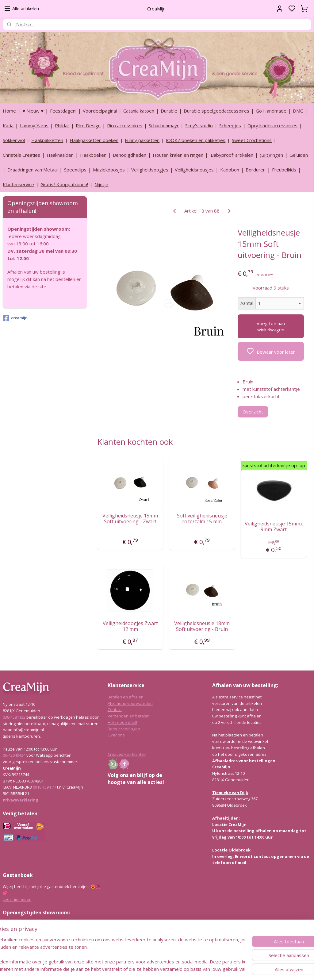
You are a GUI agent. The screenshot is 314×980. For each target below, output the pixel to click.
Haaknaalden (60, 155)
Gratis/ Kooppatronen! (64, 184)
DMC (298, 111)
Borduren (256, 170)
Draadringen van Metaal (33, 170)
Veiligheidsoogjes (150, 170)
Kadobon (230, 170)
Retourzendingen (124, 729)
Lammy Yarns (34, 125)
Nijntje (101, 184)
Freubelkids (284, 170)
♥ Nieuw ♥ (33, 111)
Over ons (116, 735)
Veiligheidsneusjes (194, 170)
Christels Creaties (21, 155)
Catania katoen (139, 111)
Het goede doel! (122, 722)
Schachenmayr (164, 125)
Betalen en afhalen (126, 697)
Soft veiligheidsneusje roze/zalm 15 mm (202, 518)
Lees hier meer (17, 899)
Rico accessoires (125, 125)
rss (186, 969)
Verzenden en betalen (129, 716)
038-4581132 (14, 717)
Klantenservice (18, 184)
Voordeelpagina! (100, 111)
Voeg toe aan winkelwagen (270, 326)
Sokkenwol (14, 140)
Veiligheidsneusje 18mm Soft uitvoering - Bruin (202, 626)
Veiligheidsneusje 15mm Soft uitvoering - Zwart (130, 518)
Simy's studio (199, 125)
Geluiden (299, 155)
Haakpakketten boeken (94, 140)
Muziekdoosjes (109, 170)
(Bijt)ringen (271, 155)
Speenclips (75, 170)
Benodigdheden (130, 155)
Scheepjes (230, 125)
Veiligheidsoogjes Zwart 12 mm (130, 626)
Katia (8, 125)
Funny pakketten (142, 140)
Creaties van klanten (127, 754)
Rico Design (88, 125)
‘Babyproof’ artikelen (232, 155)
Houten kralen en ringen (178, 155)
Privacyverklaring (21, 800)
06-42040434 (14, 755)
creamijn (15, 318)
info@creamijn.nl (49, 943)
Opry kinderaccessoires (272, 125)
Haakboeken (93, 155)
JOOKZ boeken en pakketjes (196, 140)
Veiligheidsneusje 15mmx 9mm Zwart (274, 527)
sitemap (173, 969)
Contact (115, 709)
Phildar (62, 125)
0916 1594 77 (44, 787)
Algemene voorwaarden (130, 703)
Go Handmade (271, 111)
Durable (169, 111)
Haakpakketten (47, 140)
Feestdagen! (63, 111)
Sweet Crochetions (252, 140)
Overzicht (253, 412)
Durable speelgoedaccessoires (216, 111)
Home (9, 111)
